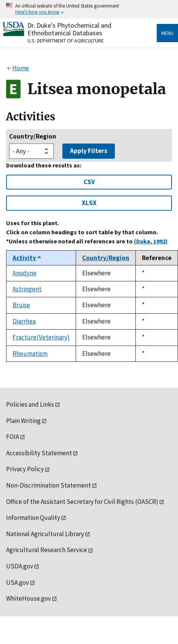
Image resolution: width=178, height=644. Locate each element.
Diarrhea (24, 321)
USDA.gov (20, 566)
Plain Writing (23, 421)
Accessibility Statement (39, 453)
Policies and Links (30, 404)
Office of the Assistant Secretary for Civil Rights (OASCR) (82, 502)
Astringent (27, 289)
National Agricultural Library (45, 534)
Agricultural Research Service (47, 550)
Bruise (21, 305)
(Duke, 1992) (151, 241)
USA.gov (17, 582)
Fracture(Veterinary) (41, 337)
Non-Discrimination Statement (48, 485)
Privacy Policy (25, 469)
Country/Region (33, 136)
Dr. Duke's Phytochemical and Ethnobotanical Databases (69, 29)
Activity (27, 258)
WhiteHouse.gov (29, 598)
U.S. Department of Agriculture (66, 41)
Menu (167, 33)
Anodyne (25, 273)
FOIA (13, 437)
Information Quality (33, 518)
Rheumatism (30, 354)
